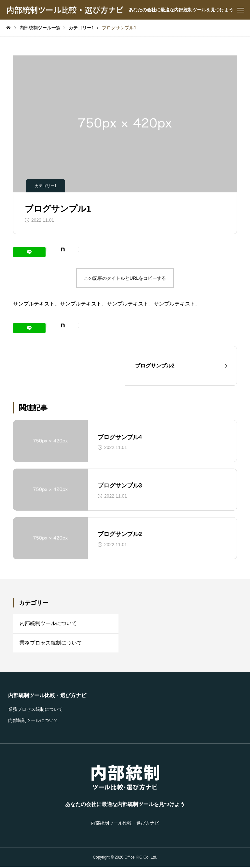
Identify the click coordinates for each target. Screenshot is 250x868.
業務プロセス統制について (51, 644)
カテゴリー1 (46, 186)
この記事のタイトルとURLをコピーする (125, 278)
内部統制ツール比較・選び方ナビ (47, 696)
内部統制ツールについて (48, 624)
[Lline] (29, 252)
